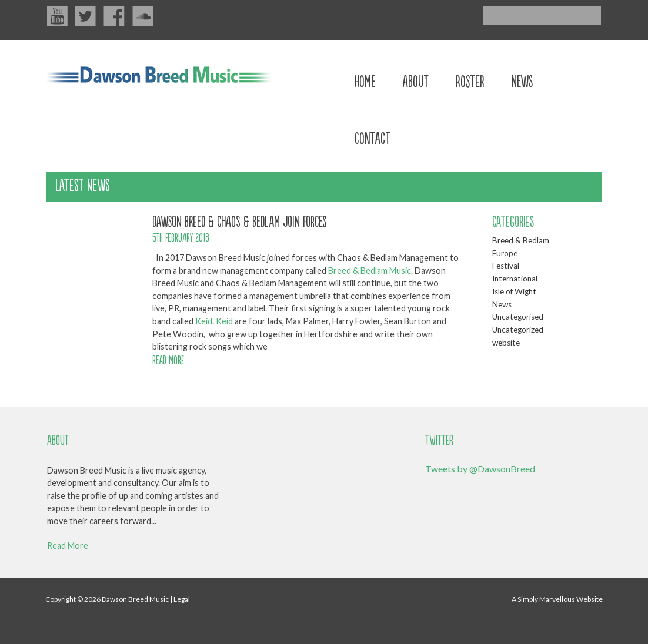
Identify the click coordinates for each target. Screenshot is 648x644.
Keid (204, 321)
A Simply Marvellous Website (557, 599)
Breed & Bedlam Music (370, 271)
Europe (505, 253)
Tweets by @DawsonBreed (480, 469)
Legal (182, 599)
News (522, 80)
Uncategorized (518, 330)
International (515, 279)
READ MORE (168, 359)
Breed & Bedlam (521, 240)
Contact (373, 137)
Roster (470, 80)
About (415, 80)
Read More (68, 546)
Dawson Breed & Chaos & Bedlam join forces (239, 220)
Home (365, 80)
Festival (506, 266)
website (506, 343)
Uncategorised (518, 317)
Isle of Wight (514, 291)
